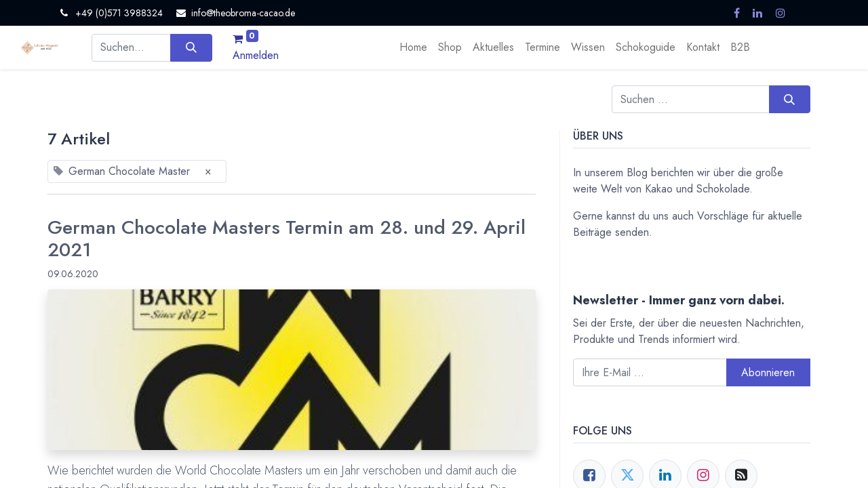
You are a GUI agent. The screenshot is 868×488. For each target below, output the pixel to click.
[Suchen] (191, 47)
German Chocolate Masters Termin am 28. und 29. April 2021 (287, 239)
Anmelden (256, 55)
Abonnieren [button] (768, 372)
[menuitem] (413, 47)
